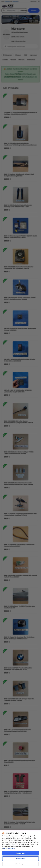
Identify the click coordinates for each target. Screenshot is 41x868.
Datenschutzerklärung (9, 848)
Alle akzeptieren (20, 853)
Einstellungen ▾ (20, 864)
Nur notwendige (20, 859)
